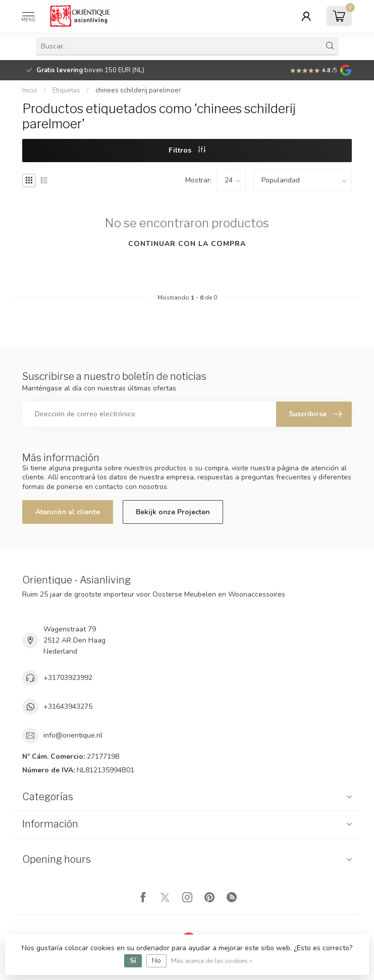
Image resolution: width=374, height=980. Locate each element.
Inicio (30, 90)
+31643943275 (68, 706)
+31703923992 (68, 678)
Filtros (187, 150)
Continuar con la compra (187, 244)
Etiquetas (66, 90)
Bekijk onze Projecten (173, 512)
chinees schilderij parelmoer (138, 90)
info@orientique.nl (73, 735)
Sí (133, 961)
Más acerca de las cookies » (212, 961)
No (156, 961)
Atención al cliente (68, 512)
